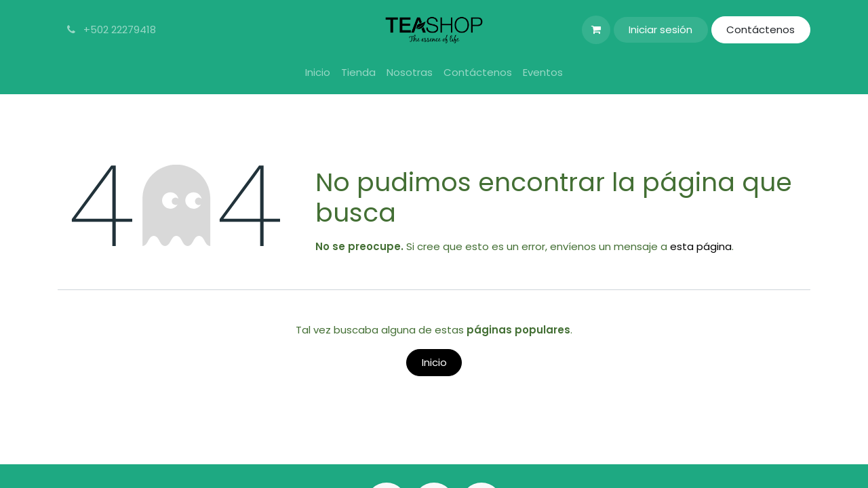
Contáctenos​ (761, 29)
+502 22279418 (110, 29)
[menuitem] (318, 73)
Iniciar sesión (660, 29)
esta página (701, 246)
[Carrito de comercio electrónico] (596, 30)
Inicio (434, 362)
